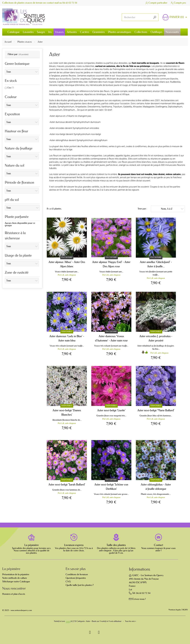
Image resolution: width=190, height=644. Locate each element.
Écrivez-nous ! (139, 599)
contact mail (53, 3)
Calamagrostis (99, 79)
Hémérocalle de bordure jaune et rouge (109, 85)
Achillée (147, 79)
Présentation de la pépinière (16, 575)
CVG (68, 582)
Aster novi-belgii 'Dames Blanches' (67, 412)
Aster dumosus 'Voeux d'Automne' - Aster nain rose (111, 338)
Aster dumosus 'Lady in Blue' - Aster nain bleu (67, 338)
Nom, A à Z (172, 209)
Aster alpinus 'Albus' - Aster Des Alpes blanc (67, 264)
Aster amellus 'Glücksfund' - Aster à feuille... (156, 264)
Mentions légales (175, 610)
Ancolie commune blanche (165, 79)
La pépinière (31, 545)
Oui (11, 88)
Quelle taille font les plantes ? (80, 585)
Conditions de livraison (77, 575)
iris (87, 85)
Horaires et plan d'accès (14, 594)
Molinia (110, 79)
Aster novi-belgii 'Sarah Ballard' (67, 484)
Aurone (53, 82)
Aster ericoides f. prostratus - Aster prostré (156, 338)
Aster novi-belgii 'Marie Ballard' (156, 410)
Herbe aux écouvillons (60, 79)
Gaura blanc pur (161, 82)
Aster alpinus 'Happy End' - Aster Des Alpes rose (111, 264)
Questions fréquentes (76, 578)
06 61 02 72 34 (70, 3)
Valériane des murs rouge (101, 82)
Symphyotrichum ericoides (78, 181)
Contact (159, 545)
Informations (139, 569)
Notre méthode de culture (15, 578)
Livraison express (74, 545)
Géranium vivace (123, 82)
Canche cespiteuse (81, 79)
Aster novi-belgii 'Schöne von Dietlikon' (111, 487)
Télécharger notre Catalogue (16, 582)
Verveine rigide (56, 85)
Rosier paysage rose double (145, 85)
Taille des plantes (116, 545)
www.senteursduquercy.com (21, 610)
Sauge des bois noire (142, 82)
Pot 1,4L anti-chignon (67, 275)
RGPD (185, 610)
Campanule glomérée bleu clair (72, 82)
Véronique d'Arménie (75, 85)
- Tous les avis (95, 621)
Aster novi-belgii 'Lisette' (111, 410)
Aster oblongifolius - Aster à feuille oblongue (156, 487)
